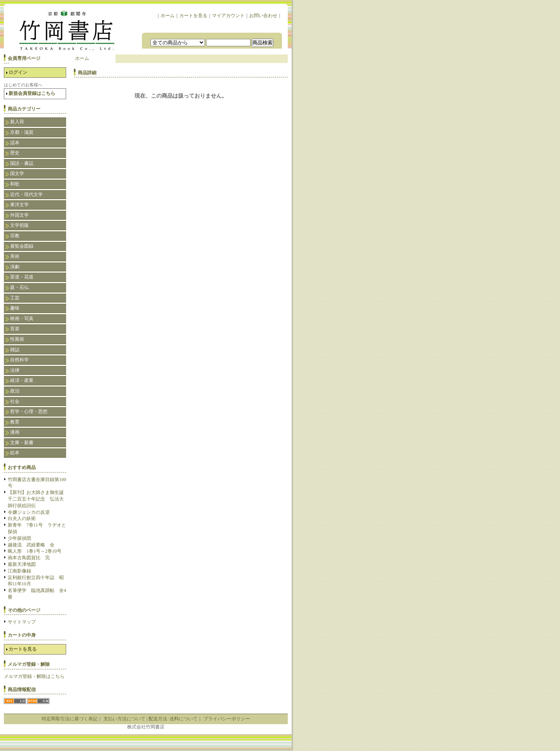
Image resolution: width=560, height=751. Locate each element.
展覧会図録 (22, 246)
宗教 (15, 236)
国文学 (17, 173)
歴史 (15, 153)
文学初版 (19, 225)
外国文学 (19, 215)
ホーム (168, 16)
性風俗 (17, 339)
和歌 (15, 184)
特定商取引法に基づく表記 (70, 719)
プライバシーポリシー (227, 719)
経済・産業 (22, 380)
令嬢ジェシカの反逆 (29, 512)
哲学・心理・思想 (29, 411)
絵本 (15, 453)
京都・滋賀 (22, 132)
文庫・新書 (22, 443)
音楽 (15, 329)
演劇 (15, 267)
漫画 (15, 432)
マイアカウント (228, 16)
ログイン (18, 72)
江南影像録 (19, 571)
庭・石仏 (19, 287)
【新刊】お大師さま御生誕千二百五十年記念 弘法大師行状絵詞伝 (36, 499)
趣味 (15, 308)
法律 (15, 370)
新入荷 (17, 122)
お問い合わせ (263, 16)
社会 (15, 401)
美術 (15, 256)
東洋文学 (19, 205)
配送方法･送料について (173, 719)
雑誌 (15, 350)
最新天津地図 (22, 564)
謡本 (15, 143)
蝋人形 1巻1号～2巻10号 (35, 551)
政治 (15, 391)
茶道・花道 (22, 277)
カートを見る (193, 16)
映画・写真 (22, 319)
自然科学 (19, 360)
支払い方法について (124, 719)
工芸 (15, 298)
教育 (15, 422)
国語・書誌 (22, 163)
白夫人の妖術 (22, 518)
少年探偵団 (19, 538)
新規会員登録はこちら (32, 93)
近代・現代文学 (26, 194)
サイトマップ (22, 622)
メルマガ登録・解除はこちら (34, 676)
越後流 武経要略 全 (31, 545)
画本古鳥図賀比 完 (29, 558)
